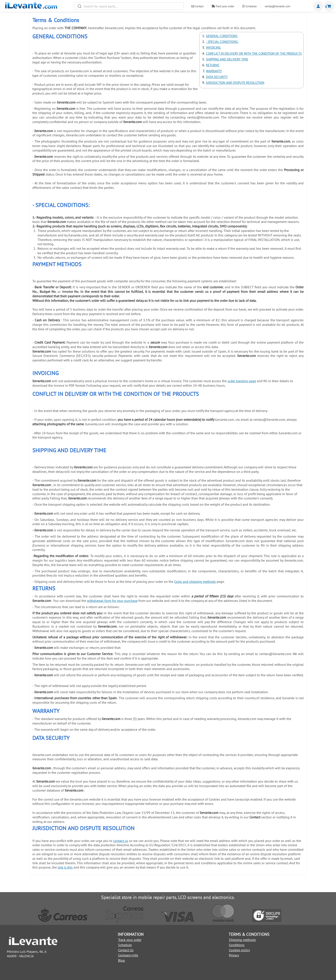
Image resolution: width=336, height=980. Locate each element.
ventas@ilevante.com (277, 6)
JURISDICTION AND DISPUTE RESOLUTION (235, 83)
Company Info (128, 955)
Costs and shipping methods (195, 582)
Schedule (249, 6)
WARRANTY (214, 71)
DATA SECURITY (217, 77)
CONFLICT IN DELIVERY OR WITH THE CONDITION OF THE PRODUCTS (254, 53)
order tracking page (242, 381)
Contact (197, 6)
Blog (121, 960)
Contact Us (126, 950)
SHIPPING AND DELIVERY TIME (227, 59)
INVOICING (213, 47)
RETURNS (213, 65)
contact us (121, 841)
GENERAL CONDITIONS (222, 36)
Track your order (223, 6)
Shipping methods (242, 940)
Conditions (237, 945)
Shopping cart (329, 6)
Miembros (318, 6)
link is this (65, 867)
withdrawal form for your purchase (112, 601)
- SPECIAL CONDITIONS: (222, 42)
